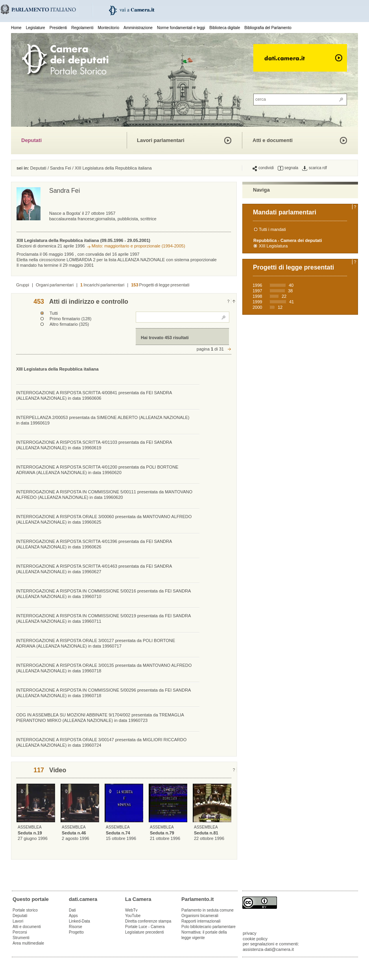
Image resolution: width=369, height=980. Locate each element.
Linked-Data (79, 921)
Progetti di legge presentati (160, 285)
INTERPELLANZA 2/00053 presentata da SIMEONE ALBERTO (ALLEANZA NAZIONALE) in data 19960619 (103, 420)
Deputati (31, 140)
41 (292, 302)
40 (291, 285)
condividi (263, 168)
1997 (257, 291)
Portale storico (25, 910)
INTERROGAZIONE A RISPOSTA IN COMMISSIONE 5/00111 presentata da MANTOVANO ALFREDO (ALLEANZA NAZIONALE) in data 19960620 (104, 495)
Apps (73, 916)
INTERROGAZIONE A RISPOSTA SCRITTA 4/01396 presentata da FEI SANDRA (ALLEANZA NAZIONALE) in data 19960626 (94, 544)
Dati (72, 910)
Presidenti (58, 28)
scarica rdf (315, 168)
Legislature (36, 28)
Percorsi (20, 932)
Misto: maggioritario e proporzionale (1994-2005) (138, 246)
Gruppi (23, 285)
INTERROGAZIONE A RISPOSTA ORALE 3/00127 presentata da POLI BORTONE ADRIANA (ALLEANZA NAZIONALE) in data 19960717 (96, 643)
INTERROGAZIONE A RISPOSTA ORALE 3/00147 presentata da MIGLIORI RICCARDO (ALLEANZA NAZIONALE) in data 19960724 (101, 742)
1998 (257, 296)
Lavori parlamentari (161, 140)
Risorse (76, 927)
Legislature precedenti (144, 932)
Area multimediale (28, 943)
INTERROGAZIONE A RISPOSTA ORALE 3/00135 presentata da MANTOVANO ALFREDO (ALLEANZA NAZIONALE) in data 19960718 (104, 668)
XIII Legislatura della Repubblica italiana (113, 168)
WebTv (131, 910)
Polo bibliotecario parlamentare (208, 927)
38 (290, 291)
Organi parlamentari (55, 285)
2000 (257, 307)
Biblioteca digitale (225, 28)
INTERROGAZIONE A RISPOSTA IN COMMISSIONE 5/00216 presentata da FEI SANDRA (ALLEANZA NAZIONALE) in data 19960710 (103, 594)
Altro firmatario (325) (69, 324)
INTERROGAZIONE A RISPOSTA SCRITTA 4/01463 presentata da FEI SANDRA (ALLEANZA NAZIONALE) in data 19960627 (94, 569)
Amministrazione (138, 28)
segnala (288, 168)
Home (16, 28)
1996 (257, 285)
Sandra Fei (61, 168)
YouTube (133, 916)
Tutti (54, 313)
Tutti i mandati (272, 229)
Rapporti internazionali (201, 921)
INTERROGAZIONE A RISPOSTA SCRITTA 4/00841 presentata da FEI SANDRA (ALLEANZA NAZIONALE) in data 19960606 (94, 395)
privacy (250, 933)
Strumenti (21, 938)
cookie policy (255, 939)
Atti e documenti (273, 140)
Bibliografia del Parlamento (268, 28)
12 (280, 307)
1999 (257, 302)
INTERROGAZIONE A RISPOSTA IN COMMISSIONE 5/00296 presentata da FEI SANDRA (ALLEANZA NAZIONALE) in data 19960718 (103, 693)
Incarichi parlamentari (102, 285)
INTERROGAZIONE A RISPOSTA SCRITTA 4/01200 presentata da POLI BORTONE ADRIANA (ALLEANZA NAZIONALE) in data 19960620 (97, 470)
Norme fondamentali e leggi (181, 28)
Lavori (18, 921)
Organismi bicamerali (200, 916)
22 (284, 296)
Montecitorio (108, 28)
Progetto (76, 932)
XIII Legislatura (273, 246)
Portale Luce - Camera (145, 927)
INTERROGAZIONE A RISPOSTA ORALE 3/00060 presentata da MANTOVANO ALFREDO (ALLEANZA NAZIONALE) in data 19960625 (104, 519)
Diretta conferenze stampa (148, 921)
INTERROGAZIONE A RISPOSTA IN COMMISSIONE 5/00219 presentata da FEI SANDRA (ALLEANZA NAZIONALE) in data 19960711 (103, 618)
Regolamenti (82, 28)
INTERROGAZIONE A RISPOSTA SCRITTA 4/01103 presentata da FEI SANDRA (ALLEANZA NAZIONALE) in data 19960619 (94, 445)
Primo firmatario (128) (70, 319)
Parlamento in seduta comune (208, 910)
